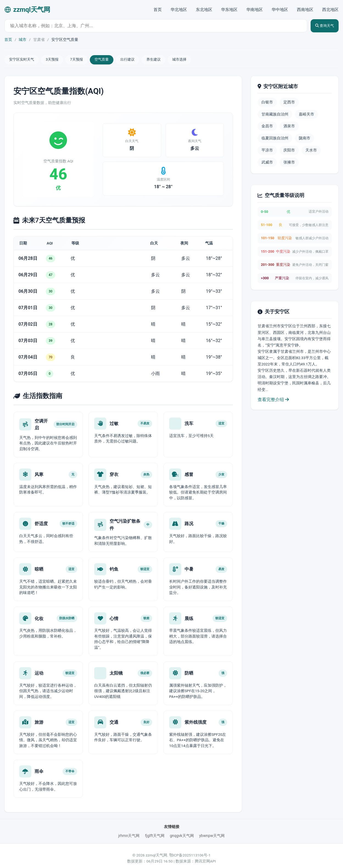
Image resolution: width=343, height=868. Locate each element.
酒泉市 (289, 127)
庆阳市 (289, 151)
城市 (23, 40)
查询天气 (321, 26)
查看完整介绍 (273, 400)
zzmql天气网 (27, 10)
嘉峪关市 (306, 115)
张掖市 (289, 163)
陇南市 (305, 139)
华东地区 (229, 10)
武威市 (267, 163)
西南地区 (305, 10)
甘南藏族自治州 (275, 115)
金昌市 (267, 127)
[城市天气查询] (153, 26)
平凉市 (267, 151)
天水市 (311, 151)
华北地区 (179, 10)
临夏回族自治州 (275, 139)
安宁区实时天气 (23, 60)
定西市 (289, 103)
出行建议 (140, 60)
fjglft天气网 (155, 830)
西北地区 (330, 10)
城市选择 (197, 60)
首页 (158, 10)
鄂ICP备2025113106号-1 (190, 850)
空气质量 (111, 60)
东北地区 (204, 10)
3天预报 (57, 60)
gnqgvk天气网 (182, 830)
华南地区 (255, 10)
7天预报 (84, 60)
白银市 (267, 103)
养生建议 (168, 60)
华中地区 (280, 10)
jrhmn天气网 (129, 830)
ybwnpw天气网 (212, 830)
